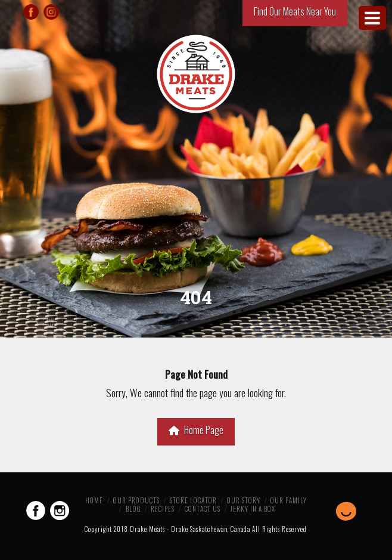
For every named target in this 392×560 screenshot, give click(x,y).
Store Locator (193, 500)
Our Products (136, 500)
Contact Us (203, 509)
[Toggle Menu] (372, 18)
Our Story (244, 500)
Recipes (163, 509)
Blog (133, 509)
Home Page (196, 430)
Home (94, 500)
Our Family (289, 500)
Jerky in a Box (253, 509)
